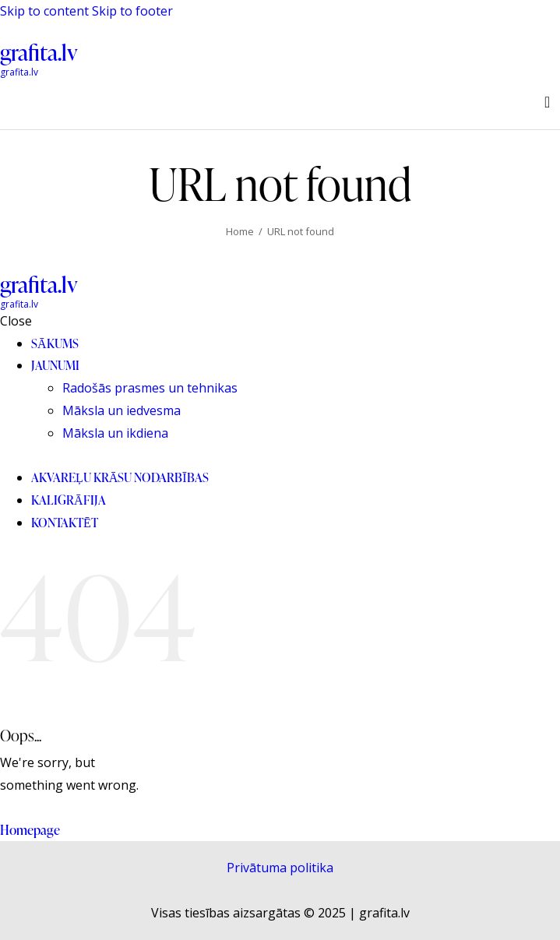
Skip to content (44, 11)
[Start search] (547, 102)
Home (240, 231)
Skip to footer (132, 11)
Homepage (30, 830)
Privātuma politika (280, 868)
